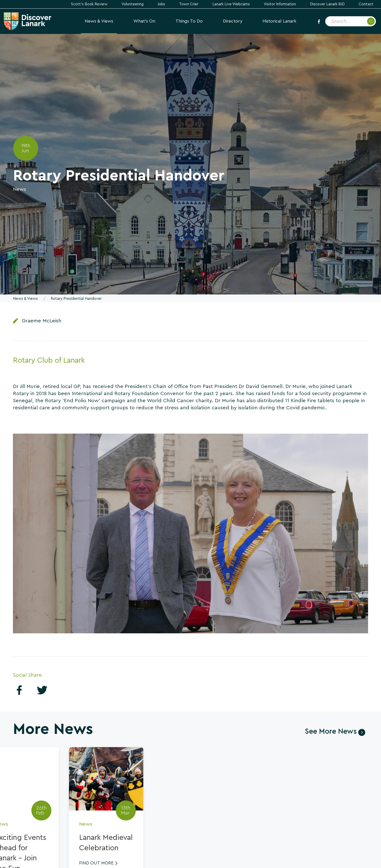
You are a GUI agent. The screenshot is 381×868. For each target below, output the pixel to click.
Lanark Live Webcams (231, 4)
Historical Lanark (279, 21)
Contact (366, 4)
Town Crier (189, 4)
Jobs (161, 4)
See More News (331, 732)
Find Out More (96, 863)
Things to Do (189, 21)
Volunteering (133, 4)
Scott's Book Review (89, 4)
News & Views (99, 21)
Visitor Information (280, 4)
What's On (144, 21)
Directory (233, 21)
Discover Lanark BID (327, 4)
